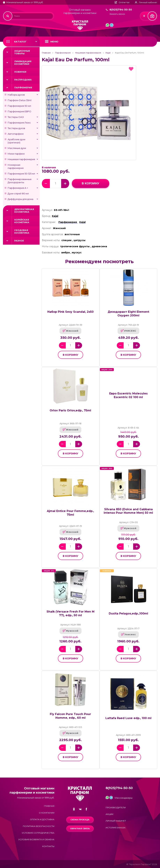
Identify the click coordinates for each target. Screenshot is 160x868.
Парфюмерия (23, 88)
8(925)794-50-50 (121, 10)
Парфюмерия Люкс (19, 123)
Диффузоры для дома (20, 199)
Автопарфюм (16, 134)
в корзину (91, 183)
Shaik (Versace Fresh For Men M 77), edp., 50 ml (71, 613)
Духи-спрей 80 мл (18, 193)
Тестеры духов (16, 128)
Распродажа (23, 80)
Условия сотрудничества (38, 833)
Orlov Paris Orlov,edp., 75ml (70, 410)
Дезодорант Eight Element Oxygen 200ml (128, 314)
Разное (19, 241)
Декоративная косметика (24, 211)
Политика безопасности (39, 826)
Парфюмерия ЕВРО (19, 111)
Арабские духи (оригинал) (16, 141)
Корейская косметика (22, 221)
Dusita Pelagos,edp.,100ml (128, 614)
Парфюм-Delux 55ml (20, 100)
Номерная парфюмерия (16, 166)
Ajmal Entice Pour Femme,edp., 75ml (70, 513)
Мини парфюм (16, 154)
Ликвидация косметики (23, 63)
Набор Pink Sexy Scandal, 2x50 (71, 312)
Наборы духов (16, 95)
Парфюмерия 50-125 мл (21, 174)
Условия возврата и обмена (36, 839)
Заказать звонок (117, 14)
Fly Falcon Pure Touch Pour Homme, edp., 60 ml (70, 716)
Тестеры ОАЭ (16, 117)
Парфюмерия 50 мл (19, 106)
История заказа (116, 828)
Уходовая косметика (22, 232)
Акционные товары (22, 52)
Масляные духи (17, 148)
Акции (109, 814)
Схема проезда (80, 820)
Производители (116, 807)
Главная (46, 53)
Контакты (48, 846)
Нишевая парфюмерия (21, 159)
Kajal (108, 53)
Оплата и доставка (42, 819)
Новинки (20, 72)
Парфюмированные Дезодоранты (20, 181)
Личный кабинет (116, 821)
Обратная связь (80, 829)
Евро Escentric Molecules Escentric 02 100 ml (128, 395)
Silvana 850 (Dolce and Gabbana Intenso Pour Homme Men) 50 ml (128, 511)
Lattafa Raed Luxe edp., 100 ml (128, 718)
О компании (47, 813)
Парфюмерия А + (18, 188)
